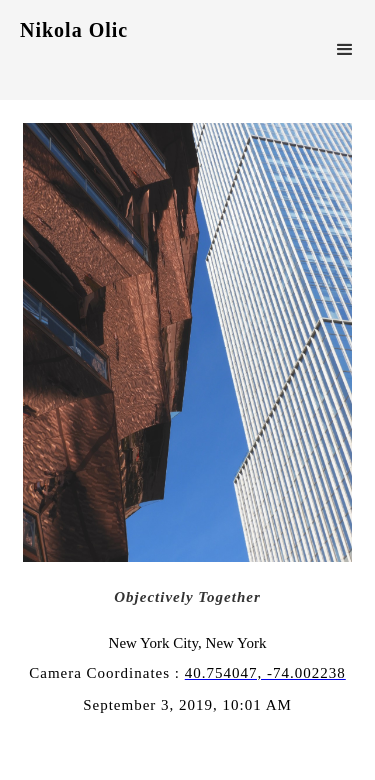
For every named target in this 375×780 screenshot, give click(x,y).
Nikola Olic (74, 30)
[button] (345, 50)
